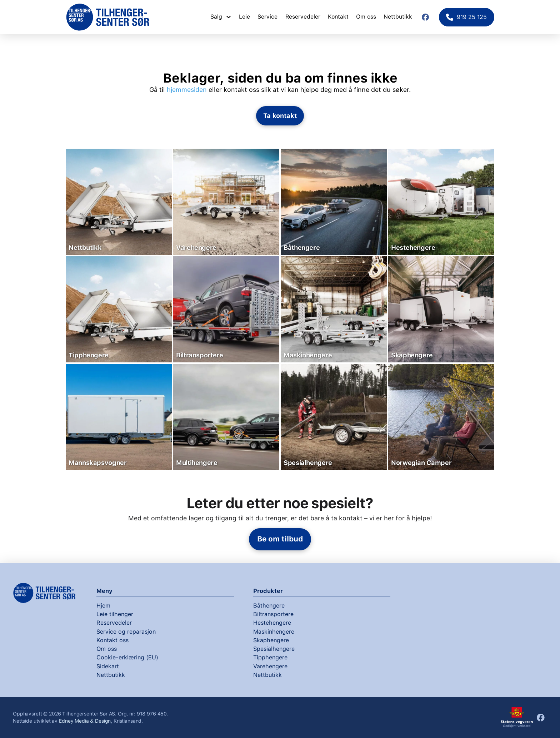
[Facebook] (425, 17)
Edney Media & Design (85, 721)
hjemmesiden (187, 90)
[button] (280, 116)
